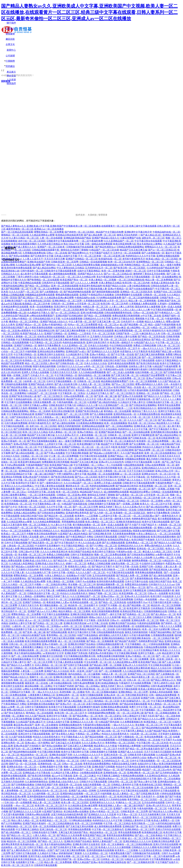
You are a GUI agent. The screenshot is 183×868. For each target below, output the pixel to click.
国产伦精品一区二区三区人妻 (48, 623)
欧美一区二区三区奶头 (129, 468)
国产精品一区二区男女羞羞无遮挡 (102, 310)
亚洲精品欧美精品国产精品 (77, 238)
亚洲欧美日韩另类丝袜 (75, 623)
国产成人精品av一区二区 (31, 298)
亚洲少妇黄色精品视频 (92, 313)
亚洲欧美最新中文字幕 (51, 767)
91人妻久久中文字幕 (61, 525)
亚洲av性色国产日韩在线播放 (28, 444)
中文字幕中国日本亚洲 (160, 602)
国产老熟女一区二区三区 (119, 498)
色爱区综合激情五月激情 (124, 764)
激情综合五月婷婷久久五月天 (52, 420)
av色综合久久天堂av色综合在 (103, 659)
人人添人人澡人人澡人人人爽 (135, 310)
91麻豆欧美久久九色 (150, 334)
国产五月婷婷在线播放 (167, 773)
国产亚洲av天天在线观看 (130, 396)
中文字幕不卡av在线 (171, 740)
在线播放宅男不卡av (11, 259)
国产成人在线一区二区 (108, 731)
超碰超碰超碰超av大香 (112, 265)
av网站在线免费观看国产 (42, 316)
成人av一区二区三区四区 (37, 620)
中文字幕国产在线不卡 (101, 253)
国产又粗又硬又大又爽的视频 (78, 746)
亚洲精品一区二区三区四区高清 (136, 292)
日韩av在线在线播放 (96, 501)
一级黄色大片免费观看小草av (116, 677)
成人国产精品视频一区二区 (15, 289)
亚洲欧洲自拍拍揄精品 (113, 638)
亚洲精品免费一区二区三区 (145, 620)
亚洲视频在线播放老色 (70, 725)
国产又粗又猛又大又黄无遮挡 (66, 743)
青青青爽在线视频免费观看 (149, 572)
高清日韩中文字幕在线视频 (68, 307)
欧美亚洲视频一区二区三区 (153, 486)
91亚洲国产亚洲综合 (83, 468)
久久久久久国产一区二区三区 (24, 292)
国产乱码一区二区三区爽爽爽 (134, 659)
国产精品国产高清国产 (126, 641)
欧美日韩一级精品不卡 (121, 342)
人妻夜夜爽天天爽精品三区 (41, 695)
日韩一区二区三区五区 (115, 339)
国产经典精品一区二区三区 (136, 614)
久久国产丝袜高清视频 (20, 737)
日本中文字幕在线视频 (158, 271)
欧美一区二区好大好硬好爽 (156, 629)
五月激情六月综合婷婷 (102, 336)
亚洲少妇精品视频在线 (107, 683)
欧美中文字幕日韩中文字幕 (112, 477)
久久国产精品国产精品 (156, 731)
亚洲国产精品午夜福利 (34, 823)
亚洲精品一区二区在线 (148, 393)
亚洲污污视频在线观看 (91, 695)
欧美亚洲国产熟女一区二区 (74, 280)
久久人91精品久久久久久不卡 (88, 755)
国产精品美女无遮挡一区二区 (64, 698)
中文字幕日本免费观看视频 (164, 701)
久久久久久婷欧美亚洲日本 (54, 552)
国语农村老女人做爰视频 (148, 307)
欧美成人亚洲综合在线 (163, 283)
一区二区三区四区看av (143, 516)
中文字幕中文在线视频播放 (18, 402)
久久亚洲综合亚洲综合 (139, 339)
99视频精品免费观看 (135, 459)
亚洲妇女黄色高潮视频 (89, 590)
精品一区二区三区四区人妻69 (40, 363)
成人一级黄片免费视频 (70, 441)
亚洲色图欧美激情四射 (160, 390)
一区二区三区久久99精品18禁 (81, 277)
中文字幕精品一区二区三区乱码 (45, 342)
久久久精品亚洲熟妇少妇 (135, 671)
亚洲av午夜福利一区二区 (70, 408)
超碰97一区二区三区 (136, 271)
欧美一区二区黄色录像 (113, 271)
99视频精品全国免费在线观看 (40, 295)
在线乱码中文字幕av (148, 764)
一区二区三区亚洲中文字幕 (111, 788)
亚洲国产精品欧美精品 (110, 432)
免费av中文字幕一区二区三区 (21, 480)
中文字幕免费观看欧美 (161, 859)
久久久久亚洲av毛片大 (67, 435)
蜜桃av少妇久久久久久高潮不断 (105, 617)
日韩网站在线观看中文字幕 (18, 629)
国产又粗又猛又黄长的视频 (61, 638)
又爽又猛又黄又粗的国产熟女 (73, 832)
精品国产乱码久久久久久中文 (81, 399)
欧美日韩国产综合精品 (80, 552)
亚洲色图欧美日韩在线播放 (164, 432)
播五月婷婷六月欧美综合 (159, 459)
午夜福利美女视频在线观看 (103, 357)
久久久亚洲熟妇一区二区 (74, 345)
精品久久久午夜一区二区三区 (135, 417)
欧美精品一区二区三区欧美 (36, 360)
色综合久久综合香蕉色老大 (74, 593)
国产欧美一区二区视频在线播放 (160, 713)
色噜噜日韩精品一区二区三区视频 (142, 265)
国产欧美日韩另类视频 (105, 468)
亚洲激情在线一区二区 (49, 764)
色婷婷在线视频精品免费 (102, 486)
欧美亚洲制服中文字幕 (88, 444)
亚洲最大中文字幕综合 (89, 677)
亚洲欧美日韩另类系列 (89, 450)
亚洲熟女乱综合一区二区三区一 (23, 767)
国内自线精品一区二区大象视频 (94, 375)
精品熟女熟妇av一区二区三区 (113, 779)
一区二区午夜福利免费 (91, 241)
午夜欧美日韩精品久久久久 (46, 531)
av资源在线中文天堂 (53, 653)
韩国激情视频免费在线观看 (62, 689)
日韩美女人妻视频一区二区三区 (20, 336)
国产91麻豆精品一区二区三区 (87, 471)
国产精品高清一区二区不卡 (126, 348)
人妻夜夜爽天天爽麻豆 (32, 647)
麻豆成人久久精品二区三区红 (59, 549)
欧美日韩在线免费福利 (45, 534)
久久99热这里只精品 (66, 369)
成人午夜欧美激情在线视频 (39, 328)
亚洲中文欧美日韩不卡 (78, 336)
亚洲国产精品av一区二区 (28, 325)
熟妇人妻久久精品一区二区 (25, 820)
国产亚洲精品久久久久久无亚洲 (103, 351)
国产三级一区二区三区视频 (54, 788)
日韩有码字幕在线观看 (106, 537)
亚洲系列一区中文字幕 (125, 719)
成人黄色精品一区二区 (127, 710)
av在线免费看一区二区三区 (132, 378)
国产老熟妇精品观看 (57, 632)
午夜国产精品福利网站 (160, 632)
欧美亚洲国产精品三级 (160, 351)
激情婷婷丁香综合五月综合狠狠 (149, 274)
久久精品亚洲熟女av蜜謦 (42, 235)
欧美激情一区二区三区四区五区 (130, 513)
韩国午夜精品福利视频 (44, 366)
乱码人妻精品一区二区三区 (62, 432)
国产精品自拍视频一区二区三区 (101, 737)
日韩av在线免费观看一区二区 (78, 396)
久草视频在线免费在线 (34, 253)
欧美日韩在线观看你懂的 (24, 244)
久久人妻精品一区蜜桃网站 (32, 596)
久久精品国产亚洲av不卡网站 (34, 498)
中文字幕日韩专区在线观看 (100, 331)
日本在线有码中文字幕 (139, 856)
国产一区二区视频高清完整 (155, 357)
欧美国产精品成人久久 (32, 334)
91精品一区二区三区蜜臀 (163, 328)
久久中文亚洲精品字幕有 (146, 650)
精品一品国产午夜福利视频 (162, 325)
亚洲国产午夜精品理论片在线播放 (97, 295)
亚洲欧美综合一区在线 (51, 817)
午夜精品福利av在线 (85, 298)
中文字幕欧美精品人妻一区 (47, 504)
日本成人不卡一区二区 (42, 375)
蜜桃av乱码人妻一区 (164, 578)
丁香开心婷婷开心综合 (27, 277)
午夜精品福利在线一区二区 (166, 232)
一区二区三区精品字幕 (163, 638)
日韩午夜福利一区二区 (32, 271)
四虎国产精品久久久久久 (90, 274)
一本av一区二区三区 (168, 599)
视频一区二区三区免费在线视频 (110, 555)
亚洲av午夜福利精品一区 (54, 325)
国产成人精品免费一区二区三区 (100, 235)
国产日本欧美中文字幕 (42, 256)
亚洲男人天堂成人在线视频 (35, 372)
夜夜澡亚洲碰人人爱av (58, 602)
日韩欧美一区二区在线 (154, 295)
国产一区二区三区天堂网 (76, 414)
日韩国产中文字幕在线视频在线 (134, 537)
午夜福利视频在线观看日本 (72, 710)
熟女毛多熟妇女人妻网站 (150, 244)
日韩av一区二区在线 (57, 253)
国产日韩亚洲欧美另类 (25, 429)
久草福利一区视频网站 (169, 304)
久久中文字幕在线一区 (138, 477)
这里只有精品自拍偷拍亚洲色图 (102, 704)
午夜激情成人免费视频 (129, 746)
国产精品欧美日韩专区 (127, 486)
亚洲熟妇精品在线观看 (93, 426)
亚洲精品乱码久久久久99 (31, 471)
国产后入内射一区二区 (101, 513)
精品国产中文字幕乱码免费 (110, 232)
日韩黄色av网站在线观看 (37, 814)
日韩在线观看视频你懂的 (74, 429)
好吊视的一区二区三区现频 (82, 731)
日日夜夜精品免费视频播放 (90, 423)
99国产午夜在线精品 (87, 635)
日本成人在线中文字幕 (66, 256)
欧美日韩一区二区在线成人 (29, 779)
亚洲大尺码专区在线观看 (168, 829)
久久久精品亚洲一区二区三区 (48, 629)
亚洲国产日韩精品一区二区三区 (82, 259)
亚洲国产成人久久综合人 (130, 480)
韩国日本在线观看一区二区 (79, 378)
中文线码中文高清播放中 (48, 546)
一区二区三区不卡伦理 (113, 749)
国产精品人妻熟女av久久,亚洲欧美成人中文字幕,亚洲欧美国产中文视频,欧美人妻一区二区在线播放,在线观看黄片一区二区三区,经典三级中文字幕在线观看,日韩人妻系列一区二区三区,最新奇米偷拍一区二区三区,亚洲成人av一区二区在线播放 (89, 12)
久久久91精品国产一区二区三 (78, 483)
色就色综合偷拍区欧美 (74, 342)
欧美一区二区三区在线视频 (139, 788)
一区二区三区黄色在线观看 (42, 495)
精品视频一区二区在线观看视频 (103, 474)
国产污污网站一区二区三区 (103, 546)
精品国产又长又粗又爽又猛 (133, 250)
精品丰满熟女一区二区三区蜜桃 (75, 611)
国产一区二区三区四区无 (123, 393)
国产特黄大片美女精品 (46, 710)
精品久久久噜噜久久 (155, 322)
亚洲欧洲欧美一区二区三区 (91, 608)
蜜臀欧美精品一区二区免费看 (49, 232)
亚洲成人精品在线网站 (25, 513)
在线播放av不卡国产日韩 (79, 575)
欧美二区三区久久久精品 (35, 432)
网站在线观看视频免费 (32, 549)
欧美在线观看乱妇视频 (158, 767)
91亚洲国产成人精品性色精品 (102, 402)
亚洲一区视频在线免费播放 (122, 549)
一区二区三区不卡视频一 (31, 584)
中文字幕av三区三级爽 (55, 647)
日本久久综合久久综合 (95, 363)
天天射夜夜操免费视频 (124, 534)
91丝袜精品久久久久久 (65, 328)
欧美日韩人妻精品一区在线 (52, 387)
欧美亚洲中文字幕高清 (138, 608)
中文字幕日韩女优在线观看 (148, 241)
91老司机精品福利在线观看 (155, 746)
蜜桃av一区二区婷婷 (40, 411)
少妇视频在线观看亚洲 (91, 773)
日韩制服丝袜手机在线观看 (80, 247)
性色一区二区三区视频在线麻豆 (101, 692)
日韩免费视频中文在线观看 (128, 295)
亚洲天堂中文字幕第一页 (59, 716)
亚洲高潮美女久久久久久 (102, 802)
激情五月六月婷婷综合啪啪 (113, 800)
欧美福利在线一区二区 (110, 259)
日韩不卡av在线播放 (86, 581)
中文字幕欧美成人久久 (73, 737)
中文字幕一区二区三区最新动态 (120, 441)
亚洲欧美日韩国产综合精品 (122, 623)
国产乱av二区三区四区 (123, 384)
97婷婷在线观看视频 (92, 441)
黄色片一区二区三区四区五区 (147, 817)
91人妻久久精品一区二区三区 (24, 238)
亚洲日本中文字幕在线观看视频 (34, 734)
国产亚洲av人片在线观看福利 (73, 617)
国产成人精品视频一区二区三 (118, 650)
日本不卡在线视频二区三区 (43, 617)
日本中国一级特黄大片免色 (117, 519)
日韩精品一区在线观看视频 (93, 262)
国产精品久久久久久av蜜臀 (151, 719)
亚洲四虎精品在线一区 (125, 414)
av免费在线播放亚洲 (114, 587)
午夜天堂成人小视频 (117, 856)
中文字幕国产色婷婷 (64, 686)
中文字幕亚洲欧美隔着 (77, 453)
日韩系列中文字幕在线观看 (56, 283)
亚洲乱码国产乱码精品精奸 (69, 316)
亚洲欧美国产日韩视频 (103, 767)
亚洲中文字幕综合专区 (123, 319)
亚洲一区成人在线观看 (112, 525)
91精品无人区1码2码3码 (136, 859)
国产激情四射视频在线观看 (106, 292)
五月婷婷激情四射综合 (108, 791)
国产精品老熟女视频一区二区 (22, 387)
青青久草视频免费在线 (93, 599)
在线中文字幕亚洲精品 (89, 271)
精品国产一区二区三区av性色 (157, 770)
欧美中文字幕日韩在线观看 (156, 522)
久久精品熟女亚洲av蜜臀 (28, 265)
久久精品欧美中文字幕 (77, 354)
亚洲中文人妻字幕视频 (119, 561)
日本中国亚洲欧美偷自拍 (128, 629)
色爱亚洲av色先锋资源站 (101, 653)
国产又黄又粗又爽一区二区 (106, 322)
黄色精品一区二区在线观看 (89, 390)
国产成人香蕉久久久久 (25, 247)
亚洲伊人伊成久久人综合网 (138, 558)
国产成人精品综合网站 (44, 268)
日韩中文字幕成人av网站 (35, 405)
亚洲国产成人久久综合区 (57, 671)
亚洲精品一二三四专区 (79, 334)
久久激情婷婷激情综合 (36, 782)
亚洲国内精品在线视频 (71, 794)
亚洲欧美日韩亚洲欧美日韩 (84, 614)
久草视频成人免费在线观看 (143, 304)
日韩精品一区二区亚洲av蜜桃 (76, 480)
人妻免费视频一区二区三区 (18, 791)
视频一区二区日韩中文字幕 (77, 767)
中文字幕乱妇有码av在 (49, 447)
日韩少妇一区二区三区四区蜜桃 (117, 450)
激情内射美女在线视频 (169, 408)
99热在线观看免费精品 (62, 360)
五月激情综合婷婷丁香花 (99, 348)
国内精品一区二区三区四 (107, 701)
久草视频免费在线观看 (137, 569)
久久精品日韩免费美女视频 (86, 265)
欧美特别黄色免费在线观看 (18, 268)
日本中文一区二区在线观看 (127, 253)
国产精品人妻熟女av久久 (163, 680)
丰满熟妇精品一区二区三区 (18, 826)
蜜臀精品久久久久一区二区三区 (161, 247)
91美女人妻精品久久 (146, 534)
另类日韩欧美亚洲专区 (137, 695)
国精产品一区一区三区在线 (23, 764)
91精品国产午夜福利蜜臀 (165, 366)
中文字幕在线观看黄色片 (33, 674)
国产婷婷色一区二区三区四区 (80, 232)
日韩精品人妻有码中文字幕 (125, 785)
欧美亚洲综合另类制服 (20, 366)
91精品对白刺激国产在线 (33, 635)
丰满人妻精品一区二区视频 (102, 280)
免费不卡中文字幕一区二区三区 (145, 707)
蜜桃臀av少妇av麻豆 (116, 328)
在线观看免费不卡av (137, 602)
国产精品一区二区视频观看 (98, 316)
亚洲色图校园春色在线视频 (41, 797)
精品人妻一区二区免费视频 (159, 280)
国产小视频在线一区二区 (131, 737)
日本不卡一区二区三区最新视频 (65, 599)
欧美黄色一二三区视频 (86, 516)
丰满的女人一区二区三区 (81, 740)
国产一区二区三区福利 (167, 656)
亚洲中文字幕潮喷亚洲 (143, 435)
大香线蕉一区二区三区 (114, 471)
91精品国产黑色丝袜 (109, 722)
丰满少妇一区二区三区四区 (32, 507)
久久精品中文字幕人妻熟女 (65, 773)
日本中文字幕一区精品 (63, 572)
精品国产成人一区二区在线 (101, 629)
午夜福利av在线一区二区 (129, 552)
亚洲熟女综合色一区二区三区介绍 (159, 474)
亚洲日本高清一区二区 (115, 755)
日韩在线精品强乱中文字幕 (47, 319)
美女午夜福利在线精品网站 (110, 277)
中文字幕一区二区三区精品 (117, 823)
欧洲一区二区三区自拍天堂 (121, 262)
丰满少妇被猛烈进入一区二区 (135, 701)
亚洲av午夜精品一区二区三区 (140, 656)
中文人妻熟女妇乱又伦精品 (70, 268)
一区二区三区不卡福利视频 (23, 351)
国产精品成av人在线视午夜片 (104, 453)
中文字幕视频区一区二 (85, 465)
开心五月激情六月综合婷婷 (25, 569)
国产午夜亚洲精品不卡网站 (79, 537)
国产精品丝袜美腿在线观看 (133, 704)
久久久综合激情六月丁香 (54, 567)
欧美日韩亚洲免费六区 (125, 244)
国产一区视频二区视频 (163, 489)
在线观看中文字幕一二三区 (29, 862)
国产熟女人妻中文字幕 (145, 782)
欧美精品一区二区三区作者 (36, 304)
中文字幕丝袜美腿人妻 (95, 289)
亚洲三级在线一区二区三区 (53, 829)
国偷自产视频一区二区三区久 (103, 593)
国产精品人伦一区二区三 (19, 835)
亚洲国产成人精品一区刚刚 (82, 791)
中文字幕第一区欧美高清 (96, 620)
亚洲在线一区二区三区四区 (151, 549)
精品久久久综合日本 (161, 668)
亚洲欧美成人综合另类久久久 (37, 561)
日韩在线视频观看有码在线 (118, 313)
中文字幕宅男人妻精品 (132, 731)
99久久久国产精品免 (35, 716)
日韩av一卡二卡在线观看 (110, 465)
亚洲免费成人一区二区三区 (139, 543)
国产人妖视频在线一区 (153, 253)
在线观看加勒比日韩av (146, 626)
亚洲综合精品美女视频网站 (51, 351)
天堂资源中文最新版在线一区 (140, 399)
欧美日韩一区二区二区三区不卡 (71, 713)
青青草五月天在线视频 (117, 528)
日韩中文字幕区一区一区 (40, 847)
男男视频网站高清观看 (73, 522)
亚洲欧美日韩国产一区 (16, 301)
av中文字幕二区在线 (151, 316)
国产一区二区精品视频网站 (119, 426)
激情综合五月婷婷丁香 (91, 339)
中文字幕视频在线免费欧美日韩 (32, 339)
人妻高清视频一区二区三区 (93, 435)
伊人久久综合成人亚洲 (90, 543)
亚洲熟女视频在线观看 (168, 256)
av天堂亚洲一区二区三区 (87, 304)
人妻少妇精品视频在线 (138, 286)
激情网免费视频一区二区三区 (146, 561)
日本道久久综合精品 (98, 345)
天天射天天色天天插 (161, 417)
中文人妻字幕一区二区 (80, 322)
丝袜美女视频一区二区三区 (125, 564)
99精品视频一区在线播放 (88, 638)
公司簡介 (10, 29)
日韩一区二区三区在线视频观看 (108, 459)
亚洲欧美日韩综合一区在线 (122, 510)
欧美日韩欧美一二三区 (121, 408)
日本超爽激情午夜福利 (136, 369)
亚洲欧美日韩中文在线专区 (51, 354)
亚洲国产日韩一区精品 (151, 567)
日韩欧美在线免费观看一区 (120, 626)
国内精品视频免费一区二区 (110, 584)
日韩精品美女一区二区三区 (60, 680)
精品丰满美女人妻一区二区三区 (147, 677)
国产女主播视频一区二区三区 (144, 444)
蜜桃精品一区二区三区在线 (15, 235)
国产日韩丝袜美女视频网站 (143, 405)
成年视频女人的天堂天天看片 (114, 635)
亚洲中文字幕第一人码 (149, 653)
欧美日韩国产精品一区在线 (127, 387)
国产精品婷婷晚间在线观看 (77, 292)
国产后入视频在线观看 (101, 414)
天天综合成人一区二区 (41, 608)
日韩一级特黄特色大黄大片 (23, 378)
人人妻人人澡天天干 (33, 259)
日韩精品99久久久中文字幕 (97, 319)
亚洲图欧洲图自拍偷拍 (160, 671)
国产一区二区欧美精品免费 (25, 656)
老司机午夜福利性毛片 (134, 259)
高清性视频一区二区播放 (72, 692)
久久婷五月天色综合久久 (104, 480)
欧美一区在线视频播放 (41, 307)
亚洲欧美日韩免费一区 (65, 677)
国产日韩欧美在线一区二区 (69, 363)
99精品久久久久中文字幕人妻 (40, 590)
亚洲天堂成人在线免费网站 (101, 710)
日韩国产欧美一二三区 (127, 334)
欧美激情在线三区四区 (40, 301)
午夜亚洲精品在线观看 (29, 283)
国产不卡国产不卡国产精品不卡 (141, 525)
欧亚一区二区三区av (108, 325)
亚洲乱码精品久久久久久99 (155, 468)
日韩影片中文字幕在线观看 (138, 462)
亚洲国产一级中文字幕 (49, 480)
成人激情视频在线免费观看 (63, 274)
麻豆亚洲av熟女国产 (24, 725)
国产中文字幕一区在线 (122, 354)
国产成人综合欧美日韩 (66, 384)
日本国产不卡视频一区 (110, 605)
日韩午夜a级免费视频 (83, 683)
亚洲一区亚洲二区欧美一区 (89, 519)
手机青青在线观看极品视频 (96, 728)
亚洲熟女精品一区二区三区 (64, 498)
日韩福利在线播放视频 (16, 384)
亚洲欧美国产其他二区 (169, 301)
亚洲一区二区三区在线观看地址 (160, 453)
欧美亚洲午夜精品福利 (91, 286)
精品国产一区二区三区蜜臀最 (35, 540)
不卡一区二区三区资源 (89, 256)
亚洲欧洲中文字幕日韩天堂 (138, 232)
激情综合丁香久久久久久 (145, 411)
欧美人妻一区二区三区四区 (75, 802)
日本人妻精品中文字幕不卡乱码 (138, 716)
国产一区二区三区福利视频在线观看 (140, 298)
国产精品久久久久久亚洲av (157, 396)
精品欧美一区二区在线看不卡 (19, 310)
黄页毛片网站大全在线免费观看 (67, 620)
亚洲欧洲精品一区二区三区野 (67, 301)
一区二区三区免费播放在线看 (57, 749)
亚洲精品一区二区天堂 (27, 701)
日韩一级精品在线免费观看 (99, 244)
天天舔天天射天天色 (28, 605)
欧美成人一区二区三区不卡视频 (17, 534)
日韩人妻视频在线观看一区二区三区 (29, 650)
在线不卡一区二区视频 (61, 587)
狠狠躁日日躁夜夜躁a (121, 531)
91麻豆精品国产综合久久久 (15, 608)
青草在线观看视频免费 (129, 832)
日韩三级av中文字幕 (29, 552)
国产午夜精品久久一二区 (167, 313)
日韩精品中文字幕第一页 (165, 617)
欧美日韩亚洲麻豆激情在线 (112, 862)
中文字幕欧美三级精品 (108, 776)
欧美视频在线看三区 (152, 832)
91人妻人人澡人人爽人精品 (43, 348)
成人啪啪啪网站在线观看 (116, 492)
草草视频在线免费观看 (79, 829)
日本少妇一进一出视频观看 (89, 360)
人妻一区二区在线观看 (51, 238)
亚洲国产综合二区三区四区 (167, 292)
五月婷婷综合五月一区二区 (99, 268)
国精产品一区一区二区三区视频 (32, 489)
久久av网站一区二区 (163, 558)
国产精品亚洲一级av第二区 (112, 680)
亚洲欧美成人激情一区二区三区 (150, 426)
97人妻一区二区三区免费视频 (44, 289)
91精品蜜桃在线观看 (133, 465)
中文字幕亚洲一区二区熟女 (71, 393)
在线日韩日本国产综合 (115, 360)
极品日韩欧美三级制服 (79, 808)
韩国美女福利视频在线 (144, 531)
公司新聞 (10, 56)
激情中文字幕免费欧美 (49, 345)
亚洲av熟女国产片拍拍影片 (36, 477)
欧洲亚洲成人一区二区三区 (158, 722)
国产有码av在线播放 (19, 256)
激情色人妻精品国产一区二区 (79, 770)
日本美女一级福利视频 (88, 668)
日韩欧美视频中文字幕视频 (102, 504)
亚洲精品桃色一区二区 (68, 695)
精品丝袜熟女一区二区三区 (34, 755)
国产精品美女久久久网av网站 (164, 811)
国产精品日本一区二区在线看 (59, 516)
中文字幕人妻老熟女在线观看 (105, 417)
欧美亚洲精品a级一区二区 (58, 471)
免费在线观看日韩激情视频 (126, 316)
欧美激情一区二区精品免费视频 (153, 441)
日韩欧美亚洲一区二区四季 (65, 262)
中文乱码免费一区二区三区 (98, 662)
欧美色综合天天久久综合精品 (102, 429)
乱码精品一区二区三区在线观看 (56, 838)
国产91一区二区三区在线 (159, 587)
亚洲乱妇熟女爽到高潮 (138, 668)
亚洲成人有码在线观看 (161, 692)
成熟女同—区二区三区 (153, 238)
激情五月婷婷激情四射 (69, 426)
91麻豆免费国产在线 (130, 238)
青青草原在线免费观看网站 (97, 764)
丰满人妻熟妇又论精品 (110, 283)
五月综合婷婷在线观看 (104, 575)
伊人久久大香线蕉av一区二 (47, 417)
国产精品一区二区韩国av (37, 286)
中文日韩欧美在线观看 (71, 289)
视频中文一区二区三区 (41, 677)
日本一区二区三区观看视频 (143, 381)
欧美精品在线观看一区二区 (84, 602)
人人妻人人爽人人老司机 (121, 307)
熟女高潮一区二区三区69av (142, 423)
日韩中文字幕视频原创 (82, 555)
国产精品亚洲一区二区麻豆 (92, 498)
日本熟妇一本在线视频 (145, 599)
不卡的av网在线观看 (15, 465)
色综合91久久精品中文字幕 (156, 447)
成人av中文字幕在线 (11, 304)
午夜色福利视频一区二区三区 (71, 402)
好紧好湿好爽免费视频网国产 (50, 558)
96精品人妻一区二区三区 (95, 307)
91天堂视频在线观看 (126, 740)
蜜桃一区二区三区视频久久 (36, 525)
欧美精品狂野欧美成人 (119, 540)
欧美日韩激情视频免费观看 (91, 328)
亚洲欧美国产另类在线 (76, 653)
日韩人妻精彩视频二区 (86, 680)
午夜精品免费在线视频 (155, 647)
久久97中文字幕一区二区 (59, 507)
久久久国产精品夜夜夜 (132, 453)
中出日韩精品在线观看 (121, 345)
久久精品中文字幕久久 (39, 313)
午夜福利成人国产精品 (106, 378)
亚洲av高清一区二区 (116, 608)
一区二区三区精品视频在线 (131, 280)
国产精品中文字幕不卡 (103, 567)
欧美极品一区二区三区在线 (32, 390)
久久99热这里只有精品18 (50, 244)
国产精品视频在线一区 (60, 468)
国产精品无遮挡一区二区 (41, 543)
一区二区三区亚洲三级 (113, 256)
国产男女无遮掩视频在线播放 (42, 441)
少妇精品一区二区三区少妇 (34, 456)
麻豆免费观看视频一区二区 (128, 331)
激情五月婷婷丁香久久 (110, 507)
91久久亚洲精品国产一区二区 (119, 241)
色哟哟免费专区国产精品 (144, 519)
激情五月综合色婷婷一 (128, 235)
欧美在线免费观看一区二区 (158, 737)
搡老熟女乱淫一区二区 (77, 486)
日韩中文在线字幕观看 (16, 856)
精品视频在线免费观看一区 (143, 528)
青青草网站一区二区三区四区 (55, 569)
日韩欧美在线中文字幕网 (45, 832)
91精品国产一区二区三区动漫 (104, 250)
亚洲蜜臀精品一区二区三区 (150, 262)
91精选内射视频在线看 (25, 510)
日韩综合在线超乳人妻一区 (165, 286)
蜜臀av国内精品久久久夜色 (149, 384)
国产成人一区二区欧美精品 (149, 835)
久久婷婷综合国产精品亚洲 (160, 268)
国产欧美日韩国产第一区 (64, 859)
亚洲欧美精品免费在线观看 (114, 707)
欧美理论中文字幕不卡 (27, 483)
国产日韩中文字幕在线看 (76, 665)
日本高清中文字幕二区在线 (41, 492)
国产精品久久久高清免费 (69, 835)
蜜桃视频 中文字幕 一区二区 (150, 319)
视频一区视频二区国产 (18, 375)
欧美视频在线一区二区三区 (18, 504)
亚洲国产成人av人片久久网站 (43, 611)
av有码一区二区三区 (94, 366)
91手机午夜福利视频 (138, 390)
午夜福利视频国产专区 (37, 465)
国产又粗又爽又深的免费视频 (150, 354)
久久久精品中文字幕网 (51, 701)
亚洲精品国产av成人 (76, 351)
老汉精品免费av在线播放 (76, 811)
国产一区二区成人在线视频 (120, 372)
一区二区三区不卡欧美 (106, 447)
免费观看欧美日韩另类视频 (56, 462)
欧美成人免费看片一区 (163, 820)
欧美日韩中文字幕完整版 (90, 650)
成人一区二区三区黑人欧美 (141, 838)
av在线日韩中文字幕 (45, 310)
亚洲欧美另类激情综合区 (129, 522)
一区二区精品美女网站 (56, 584)
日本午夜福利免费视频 (16, 423)
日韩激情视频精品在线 (155, 611)
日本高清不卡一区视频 (132, 322)
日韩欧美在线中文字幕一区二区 (162, 402)
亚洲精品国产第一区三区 (135, 826)
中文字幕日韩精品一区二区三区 (123, 501)
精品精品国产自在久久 (91, 492)
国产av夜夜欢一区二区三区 (129, 495)
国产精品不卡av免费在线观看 (88, 587)
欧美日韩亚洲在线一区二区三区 (93, 689)
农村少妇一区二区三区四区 (32, 241)
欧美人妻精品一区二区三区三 (100, 522)
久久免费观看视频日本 (131, 722)
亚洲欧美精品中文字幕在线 (71, 348)
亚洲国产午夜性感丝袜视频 (49, 414)
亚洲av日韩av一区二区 (112, 596)
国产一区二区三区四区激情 (70, 310)
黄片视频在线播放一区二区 (86, 525)
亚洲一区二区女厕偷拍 (79, 459)
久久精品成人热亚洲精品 (22, 564)
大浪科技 (92, 215)
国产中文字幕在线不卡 (160, 429)
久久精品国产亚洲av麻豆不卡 (83, 420)
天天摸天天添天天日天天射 (64, 372)
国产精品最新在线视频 (39, 578)
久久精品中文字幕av (47, 853)
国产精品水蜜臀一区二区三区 (149, 450)
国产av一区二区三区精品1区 (162, 250)
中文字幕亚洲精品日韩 (43, 331)
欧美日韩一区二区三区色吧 (114, 304)
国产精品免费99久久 (78, 253)
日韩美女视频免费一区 (44, 402)
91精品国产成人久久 (144, 342)
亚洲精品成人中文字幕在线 (36, 773)
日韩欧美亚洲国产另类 (46, 785)
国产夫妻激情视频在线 (141, 578)
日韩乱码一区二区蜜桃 (62, 304)
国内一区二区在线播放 (169, 779)
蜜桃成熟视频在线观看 (67, 295)
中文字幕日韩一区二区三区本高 (152, 743)
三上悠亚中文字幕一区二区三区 (60, 444)
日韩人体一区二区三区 (168, 345)
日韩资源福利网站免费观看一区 (104, 713)
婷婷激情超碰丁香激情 (70, 853)
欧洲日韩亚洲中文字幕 (129, 797)
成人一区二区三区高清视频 (156, 387)
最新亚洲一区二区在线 (36, 683)
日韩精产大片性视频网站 (137, 686)
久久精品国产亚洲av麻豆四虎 (62, 800)
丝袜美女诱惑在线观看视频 (51, 336)
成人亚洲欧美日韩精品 (34, 519)
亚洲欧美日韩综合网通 (94, 626)
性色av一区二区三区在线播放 (16, 531)
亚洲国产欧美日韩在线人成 (23, 396)
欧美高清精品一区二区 (27, 817)
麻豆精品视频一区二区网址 (39, 686)
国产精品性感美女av (105, 247)
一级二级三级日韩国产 (44, 474)
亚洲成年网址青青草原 (145, 456)
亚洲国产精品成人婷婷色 (41, 384)
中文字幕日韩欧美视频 (49, 752)
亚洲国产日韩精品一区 (56, 334)
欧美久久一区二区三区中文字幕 (156, 504)
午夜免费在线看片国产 (85, 489)
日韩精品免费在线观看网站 (130, 247)
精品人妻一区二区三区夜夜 (46, 802)
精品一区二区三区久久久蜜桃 (137, 617)
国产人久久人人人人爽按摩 (84, 283)
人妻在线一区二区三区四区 (42, 501)
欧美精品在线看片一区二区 (103, 797)
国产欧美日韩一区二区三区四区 (130, 268)
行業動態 (10, 61)
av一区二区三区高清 (130, 474)
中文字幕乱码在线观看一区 (164, 310)
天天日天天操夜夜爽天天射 (152, 814)
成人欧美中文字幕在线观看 (34, 274)
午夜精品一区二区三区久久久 (52, 459)
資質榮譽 (10, 34)
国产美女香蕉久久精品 (63, 734)
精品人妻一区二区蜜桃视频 (142, 301)
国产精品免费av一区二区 (90, 369)
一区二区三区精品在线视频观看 (95, 698)
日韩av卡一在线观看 (158, 593)
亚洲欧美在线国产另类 (39, 262)
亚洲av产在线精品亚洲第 (159, 378)
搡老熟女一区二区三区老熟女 (24, 322)
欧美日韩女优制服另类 (63, 411)
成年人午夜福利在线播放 (52, 537)
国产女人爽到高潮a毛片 (19, 850)
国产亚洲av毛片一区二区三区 (70, 704)
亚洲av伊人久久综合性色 (111, 462)
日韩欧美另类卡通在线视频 (141, 755)
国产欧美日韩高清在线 (148, 363)
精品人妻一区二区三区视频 (15, 348)
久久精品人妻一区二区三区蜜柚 (94, 384)
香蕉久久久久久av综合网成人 (19, 486)
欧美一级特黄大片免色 (16, 408)
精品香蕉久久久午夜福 (168, 423)
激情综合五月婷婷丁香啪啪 (74, 250)
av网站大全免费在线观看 (35, 689)
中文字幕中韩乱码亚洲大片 (61, 390)
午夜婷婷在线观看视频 (148, 623)
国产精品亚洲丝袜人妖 (160, 569)
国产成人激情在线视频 (64, 423)
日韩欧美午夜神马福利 (37, 587)
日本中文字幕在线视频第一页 (140, 277)
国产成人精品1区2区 (151, 235)
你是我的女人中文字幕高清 (134, 351)
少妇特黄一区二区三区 (34, 381)
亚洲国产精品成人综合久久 (106, 238)
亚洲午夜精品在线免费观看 (121, 363)
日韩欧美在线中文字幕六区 (23, 357)
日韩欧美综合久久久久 (93, 528)
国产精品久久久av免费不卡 (20, 665)
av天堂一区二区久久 (117, 301)
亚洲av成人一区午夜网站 (37, 743)
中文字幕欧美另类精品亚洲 (20, 414)
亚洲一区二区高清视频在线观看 (49, 826)
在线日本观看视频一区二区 (96, 785)
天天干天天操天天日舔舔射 (141, 471)
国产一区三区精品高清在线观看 (17, 232)
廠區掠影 (10, 39)
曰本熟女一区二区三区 (112, 859)
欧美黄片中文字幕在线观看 (62, 707)
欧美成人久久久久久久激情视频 (114, 847)
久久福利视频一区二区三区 (137, 489)
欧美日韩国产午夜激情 (143, 540)
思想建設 (10, 66)
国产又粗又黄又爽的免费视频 (70, 331)
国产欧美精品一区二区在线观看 (43, 280)
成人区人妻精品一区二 (124, 794)
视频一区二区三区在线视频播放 (39, 761)
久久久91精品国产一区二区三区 (17, 528)
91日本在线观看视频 (72, 319)
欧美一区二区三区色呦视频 (89, 823)
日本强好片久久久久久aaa (70, 366)
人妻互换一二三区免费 (32, 671)
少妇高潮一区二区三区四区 (143, 734)
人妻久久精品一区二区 (29, 740)
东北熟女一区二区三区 (68, 761)
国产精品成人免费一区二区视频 (132, 575)
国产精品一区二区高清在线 (151, 336)
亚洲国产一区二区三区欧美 (51, 247)
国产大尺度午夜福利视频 (22, 558)
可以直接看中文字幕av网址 (46, 758)
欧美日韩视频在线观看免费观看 (41, 641)
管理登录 (103, 215)
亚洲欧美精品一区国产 (43, 850)
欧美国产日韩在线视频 (130, 447)
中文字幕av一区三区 (135, 587)
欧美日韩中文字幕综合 (104, 552)
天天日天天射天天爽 (54, 259)
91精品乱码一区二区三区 (52, 277)
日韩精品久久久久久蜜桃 (31, 808)
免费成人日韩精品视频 (13, 295)
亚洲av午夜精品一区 (118, 289)
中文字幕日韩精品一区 (25, 354)
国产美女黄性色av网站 (55, 779)
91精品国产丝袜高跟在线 (96, 408)
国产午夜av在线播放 (54, 453)
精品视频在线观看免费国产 (115, 381)
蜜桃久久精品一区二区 (169, 528)
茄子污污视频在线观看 (16, 501)
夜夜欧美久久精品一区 (79, 567)
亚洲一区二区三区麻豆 (84, 776)
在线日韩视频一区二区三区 (149, 372)
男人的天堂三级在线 (112, 590)
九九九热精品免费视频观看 (92, 372)
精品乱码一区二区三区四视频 (166, 605)
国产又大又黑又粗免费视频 (119, 599)
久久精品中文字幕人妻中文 (132, 402)
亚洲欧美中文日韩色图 (51, 656)
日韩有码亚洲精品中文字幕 (18, 474)
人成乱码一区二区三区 (23, 626)
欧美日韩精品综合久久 (145, 408)
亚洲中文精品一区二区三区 (23, 447)
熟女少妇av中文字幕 (74, 244)
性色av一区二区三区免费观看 (83, 325)
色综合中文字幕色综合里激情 (130, 767)
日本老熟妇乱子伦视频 (65, 450)
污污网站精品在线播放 (80, 820)
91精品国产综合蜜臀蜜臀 (152, 375)
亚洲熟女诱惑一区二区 (13, 743)
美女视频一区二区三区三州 (32, 555)
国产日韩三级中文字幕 (168, 531)
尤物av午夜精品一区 (21, 319)
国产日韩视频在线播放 (23, 785)
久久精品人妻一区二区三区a (25, 788)
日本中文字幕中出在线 (95, 561)
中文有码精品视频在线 (65, 608)
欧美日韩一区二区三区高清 (126, 698)
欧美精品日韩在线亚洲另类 (69, 235)
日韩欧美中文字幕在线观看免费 (63, 241)
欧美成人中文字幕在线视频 (44, 728)
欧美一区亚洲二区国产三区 (84, 671)
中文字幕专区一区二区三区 (45, 659)
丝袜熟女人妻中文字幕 (140, 366)
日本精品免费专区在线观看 (15, 307)
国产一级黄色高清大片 (51, 483)
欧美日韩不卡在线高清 (49, 357)
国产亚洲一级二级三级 (105, 396)
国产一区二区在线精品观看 (136, 432)
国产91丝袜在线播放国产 (142, 289)
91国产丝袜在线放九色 (21, 417)
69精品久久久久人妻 (87, 405)
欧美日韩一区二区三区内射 (136, 283)
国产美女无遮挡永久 (15, 713)
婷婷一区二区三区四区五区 (71, 501)
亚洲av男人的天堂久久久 (158, 805)
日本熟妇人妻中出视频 (125, 336)
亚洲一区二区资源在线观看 (65, 286)
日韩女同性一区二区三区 (120, 782)
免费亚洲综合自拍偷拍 (49, 429)
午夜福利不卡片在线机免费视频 (135, 683)
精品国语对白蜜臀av (140, 492)
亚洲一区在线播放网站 (167, 277)
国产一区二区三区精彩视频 (109, 758)
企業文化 (10, 44)
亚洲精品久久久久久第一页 (84, 722)
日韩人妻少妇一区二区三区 (111, 399)
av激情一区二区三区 (87, 847)
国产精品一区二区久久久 (50, 841)
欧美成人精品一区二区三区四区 (162, 259)
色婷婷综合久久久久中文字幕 (140, 256)
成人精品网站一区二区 (138, 328)
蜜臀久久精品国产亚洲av (85, 862)
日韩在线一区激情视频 (116, 366)
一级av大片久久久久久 (152, 348)
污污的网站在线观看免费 (109, 298)
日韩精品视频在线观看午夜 (46, 250)
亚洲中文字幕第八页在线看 (25, 537)
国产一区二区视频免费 (110, 671)
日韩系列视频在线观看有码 (162, 369)
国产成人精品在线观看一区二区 (27, 453)
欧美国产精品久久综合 (114, 286)
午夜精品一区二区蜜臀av (88, 734)
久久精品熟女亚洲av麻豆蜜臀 (59, 298)
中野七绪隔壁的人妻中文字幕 (71, 474)
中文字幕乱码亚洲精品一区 (75, 546)
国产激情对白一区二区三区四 (57, 265)
